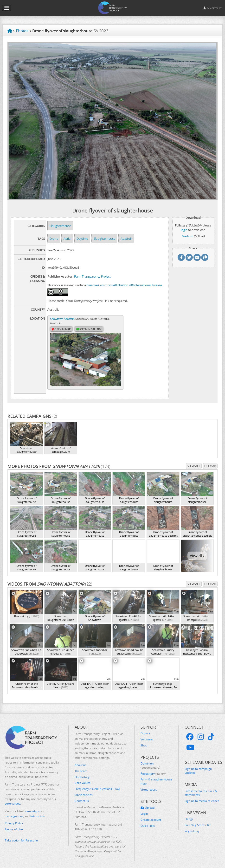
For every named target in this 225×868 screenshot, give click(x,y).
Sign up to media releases (202, 796)
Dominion (150, 761)
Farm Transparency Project (92, 276)
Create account (151, 815)
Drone (54, 239)
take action (38, 811)
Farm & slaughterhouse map (156, 777)
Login (144, 809)
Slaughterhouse (60, 226)
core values (13, 799)
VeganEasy (192, 826)
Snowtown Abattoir (63, 319)
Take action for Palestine (21, 836)
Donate (145, 729)
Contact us (82, 796)
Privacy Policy (14, 818)
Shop (144, 740)
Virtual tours (149, 785)
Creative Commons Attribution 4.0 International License (124, 285)
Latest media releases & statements (201, 788)
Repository (154, 769)
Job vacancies (84, 790)
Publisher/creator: (60, 276)
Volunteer (147, 734)
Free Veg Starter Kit (198, 820)
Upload (210, 461)
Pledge (189, 814)
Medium (187, 236)
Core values (83, 778)
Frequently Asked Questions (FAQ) (97, 784)
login (184, 230)
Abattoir (126, 239)
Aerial (67, 239)
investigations (14, 811)
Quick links (148, 821)
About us (80, 760)
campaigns (32, 806)
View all (194, 461)
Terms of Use (14, 824)
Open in (62, 330)
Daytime (82, 239)
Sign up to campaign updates (198, 766)
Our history (82, 772)
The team (81, 766)
